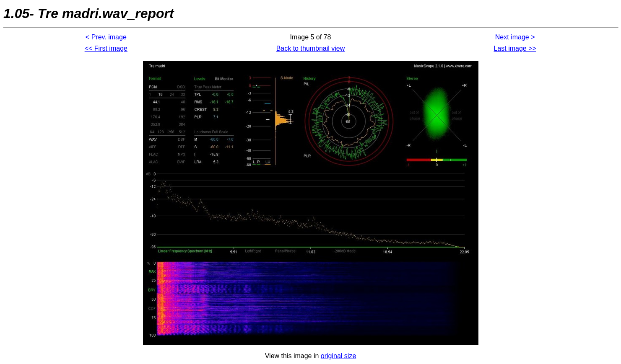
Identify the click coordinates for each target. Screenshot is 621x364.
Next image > (515, 37)
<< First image (106, 48)
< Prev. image (106, 37)
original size (338, 356)
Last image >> (515, 48)
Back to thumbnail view (311, 48)
